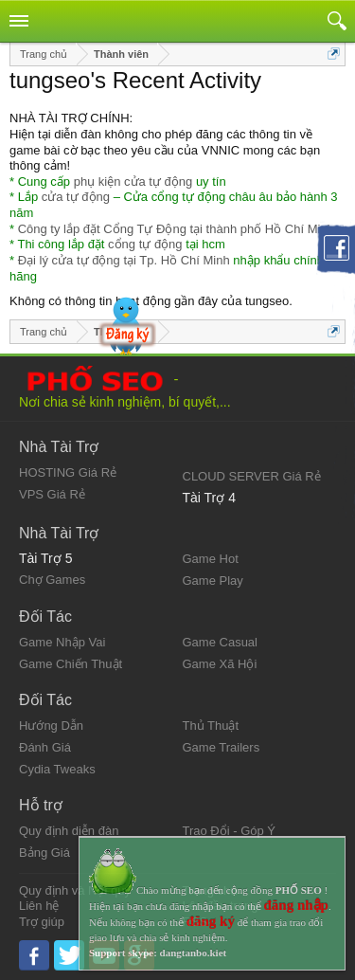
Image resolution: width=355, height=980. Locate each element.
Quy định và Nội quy (75, 890)
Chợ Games (52, 580)
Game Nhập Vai (62, 642)
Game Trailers (222, 747)
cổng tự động (145, 244)
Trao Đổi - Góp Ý (230, 831)
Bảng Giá (44, 853)
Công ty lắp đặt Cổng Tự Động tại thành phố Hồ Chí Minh (176, 229)
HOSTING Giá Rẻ (68, 472)
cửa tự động (76, 197)
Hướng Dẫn (51, 726)
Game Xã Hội (220, 664)
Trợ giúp (42, 922)
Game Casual (220, 642)
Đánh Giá (45, 747)
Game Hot (211, 559)
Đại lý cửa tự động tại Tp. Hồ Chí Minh (124, 260)
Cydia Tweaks (57, 769)
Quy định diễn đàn (69, 831)
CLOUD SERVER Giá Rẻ (252, 476)
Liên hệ (39, 906)
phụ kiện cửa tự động (133, 181)
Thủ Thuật (211, 726)
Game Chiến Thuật (71, 664)
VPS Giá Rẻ (52, 494)
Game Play (213, 581)
